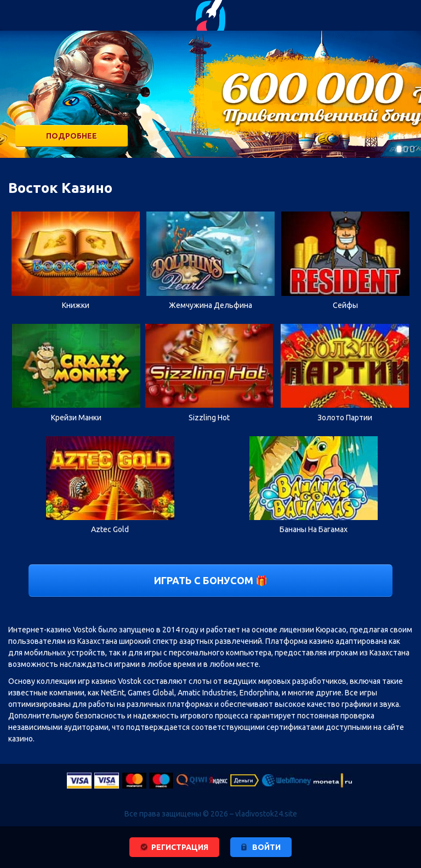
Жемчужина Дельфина (210, 305)
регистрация (180, 847)
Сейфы (345, 305)
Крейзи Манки (76, 418)
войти (266, 847)
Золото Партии (345, 418)
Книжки (76, 305)
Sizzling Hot (209, 418)
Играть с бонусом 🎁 (211, 580)
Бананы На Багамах (314, 529)
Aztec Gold (110, 529)
